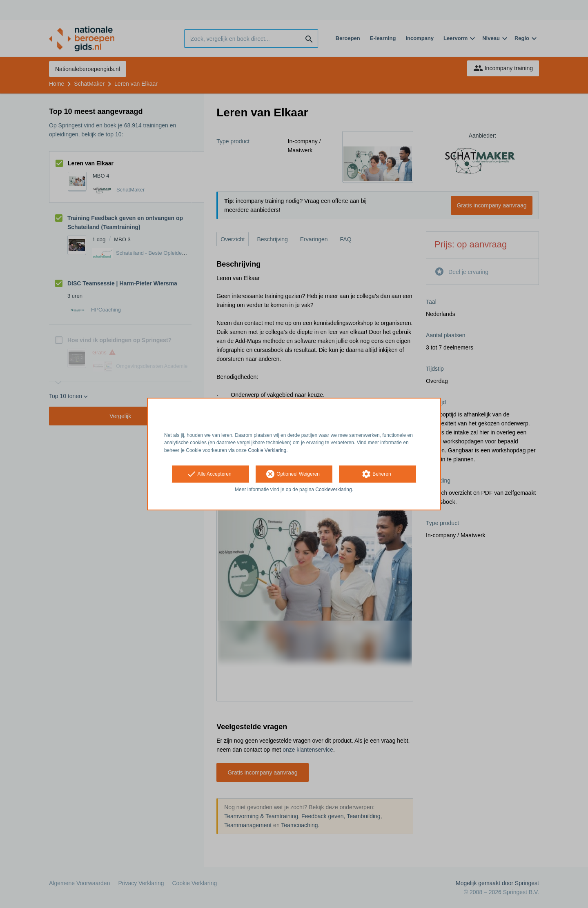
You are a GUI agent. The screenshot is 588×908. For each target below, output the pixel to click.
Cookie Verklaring (267, 450)
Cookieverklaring (333, 490)
